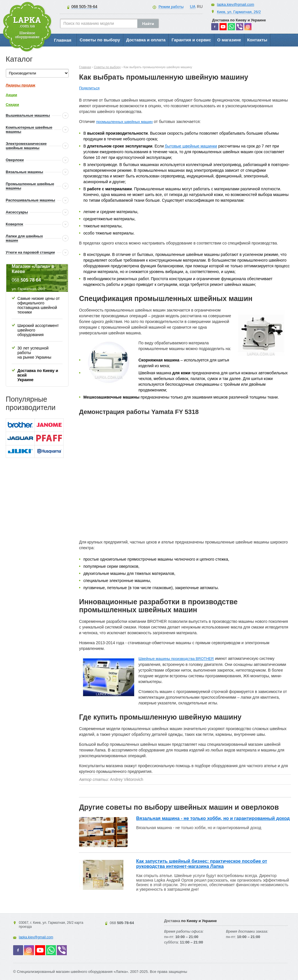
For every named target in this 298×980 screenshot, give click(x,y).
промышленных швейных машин (124, 122)
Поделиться (89, 88)
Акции (11, 95)
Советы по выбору (100, 40)
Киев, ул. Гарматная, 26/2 (239, 12)
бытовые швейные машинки (191, 146)
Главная (63, 40)
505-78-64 (84, 7)
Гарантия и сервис (191, 40)
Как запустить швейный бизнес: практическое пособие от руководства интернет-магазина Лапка (202, 864)
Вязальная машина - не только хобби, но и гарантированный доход (213, 818)
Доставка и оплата (146, 40)
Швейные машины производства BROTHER (176, 659)
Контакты (257, 40)
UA (193, 7)
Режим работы (171, 7)
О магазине (229, 40)
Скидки (12, 105)
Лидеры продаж (21, 85)
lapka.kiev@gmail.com (235, 4)
